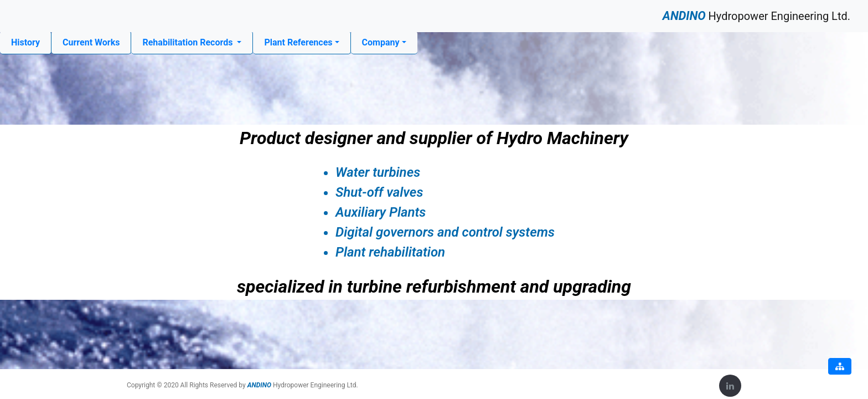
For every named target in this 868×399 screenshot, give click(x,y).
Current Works (91, 42)
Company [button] (381, 42)
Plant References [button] (298, 42)
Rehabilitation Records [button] (188, 42)
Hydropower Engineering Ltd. (756, 16)
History (25, 42)
